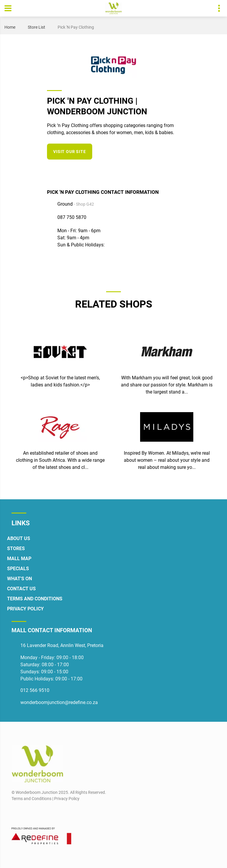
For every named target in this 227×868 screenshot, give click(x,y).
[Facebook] (154, 171)
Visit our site (70, 152)
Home (10, 27)
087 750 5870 (72, 217)
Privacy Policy (25, 609)
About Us (19, 538)
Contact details (216, 8)
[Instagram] (165, 171)
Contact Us (21, 589)
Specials (18, 569)
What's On (20, 579)
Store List (37, 27)
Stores (16, 548)
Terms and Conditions (35, 599)
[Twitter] (176, 171)
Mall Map (19, 559)
